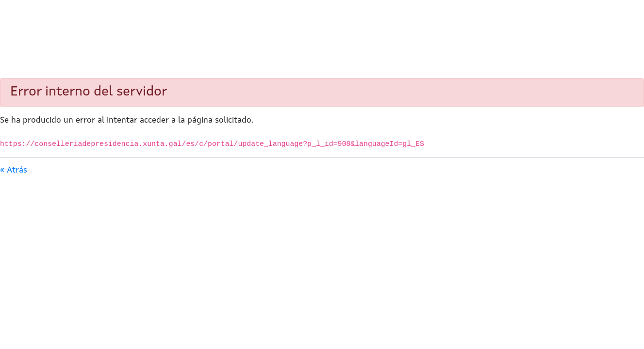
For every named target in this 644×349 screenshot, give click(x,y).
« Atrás (14, 170)
